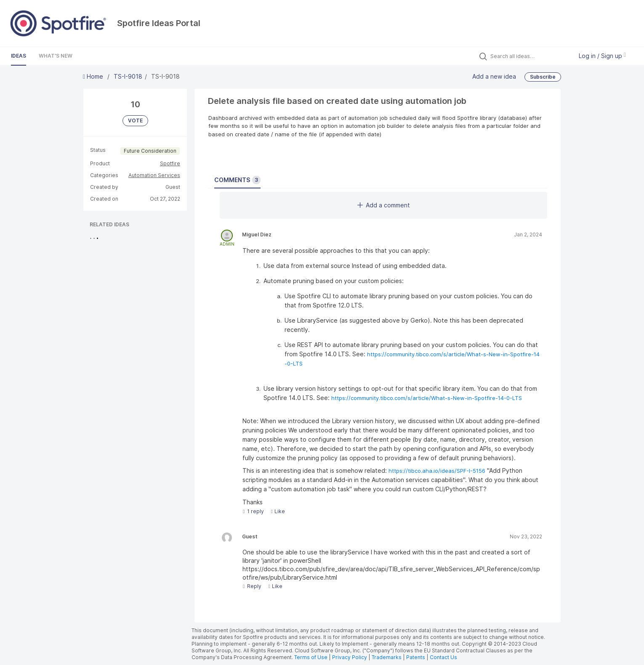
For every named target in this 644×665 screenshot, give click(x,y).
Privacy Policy (350, 657)
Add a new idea (494, 76)
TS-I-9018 (128, 76)
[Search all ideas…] (530, 56)
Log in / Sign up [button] (602, 56)
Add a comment (384, 205)
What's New (56, 56)
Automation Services (154, 175)
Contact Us (443, 657)
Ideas (19, 56)
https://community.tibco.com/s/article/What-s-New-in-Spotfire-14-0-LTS (427, 398)
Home (94, 76)
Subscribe (543, 77)
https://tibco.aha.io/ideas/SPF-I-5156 (437, 471)
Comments (237, 180)
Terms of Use (311, 657)
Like (278, 511)
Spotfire (170, 163)
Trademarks (387, 657)
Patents (416, 657)
